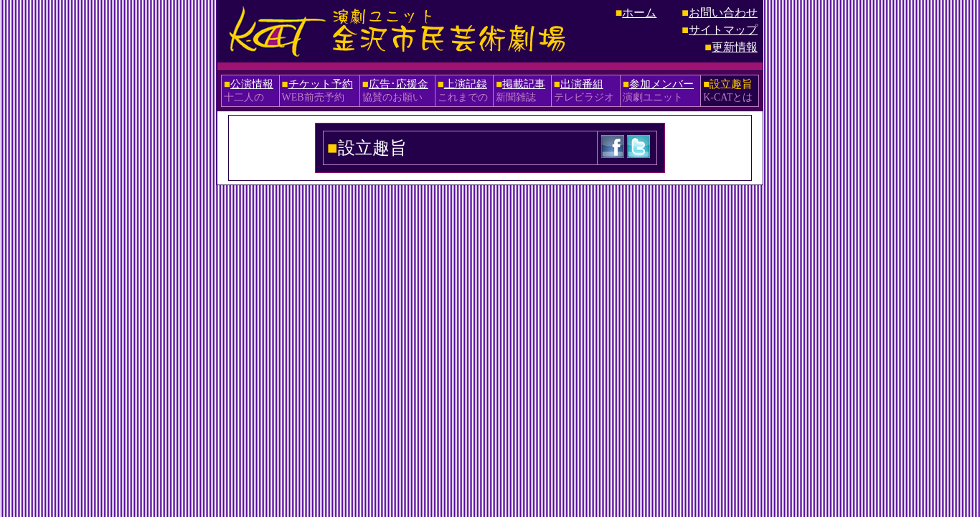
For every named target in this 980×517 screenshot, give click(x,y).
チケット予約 (321, 84)
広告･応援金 (399, 84)
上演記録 (466, 84)
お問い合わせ (723, 13)
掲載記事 (524, 84)
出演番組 (582, 84)
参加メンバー (661, 84)
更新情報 (735, 47)
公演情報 (252, 84)
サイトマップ (723, 30)
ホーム (639, 13)
